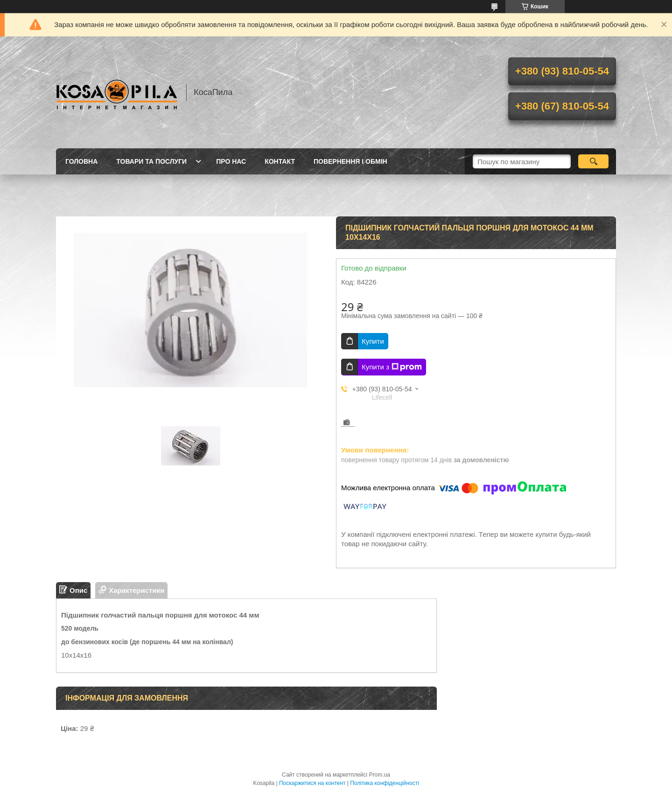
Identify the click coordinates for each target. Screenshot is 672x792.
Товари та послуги (151, 161)
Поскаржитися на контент (312, 783)
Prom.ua (380, 775)
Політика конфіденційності (385, 783)
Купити (373, 341)
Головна (81, 161)
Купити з (392, 367)
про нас (231, 161)
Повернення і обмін (350, 161)
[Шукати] (593, 161)
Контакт (280, 161)
